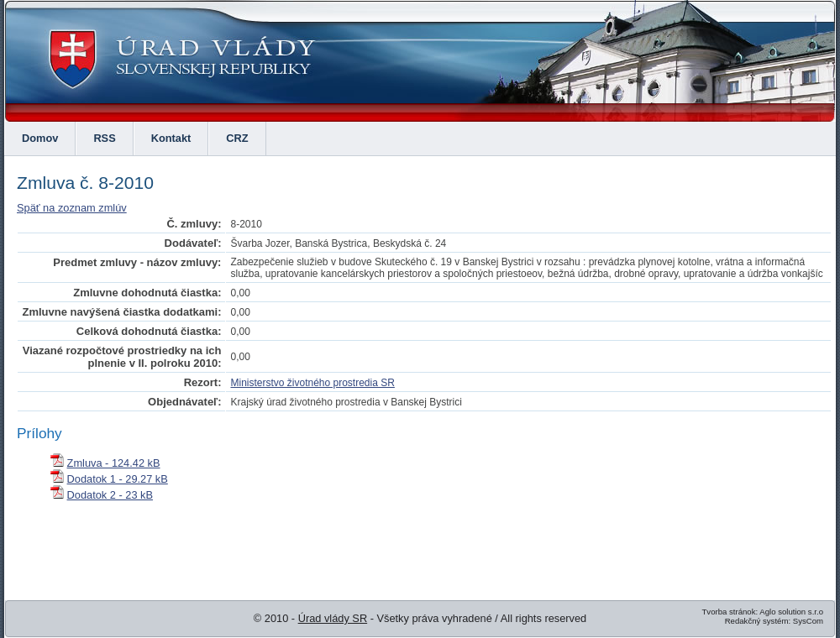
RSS (104, 138)
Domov (40, 138)
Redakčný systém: (758, 621)
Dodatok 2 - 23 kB (110, 495)
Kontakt (171, 138)
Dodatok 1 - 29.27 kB (118, 479)
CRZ (237, 138)
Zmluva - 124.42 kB (114, 463)
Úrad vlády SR (333, 618)
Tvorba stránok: (730, 612)
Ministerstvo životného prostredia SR (312, 383)
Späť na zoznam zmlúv (72, 208)
